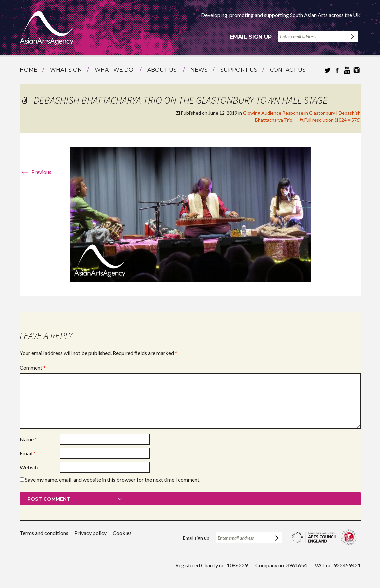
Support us (239, 70)
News (199, 70)
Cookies (122, 533)
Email (28, 453)
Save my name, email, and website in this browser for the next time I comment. (113, 479)
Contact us (288, 70)
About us (162, 70)
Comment (33, 367)
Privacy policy (90, 533)
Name (28, 439)
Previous (35, 172)
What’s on (66, 70)
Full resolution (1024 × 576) (333, 120)
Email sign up (251, 37)
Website (29, 467)
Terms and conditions (44, 533)
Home (28, 70)
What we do (114, 70)
